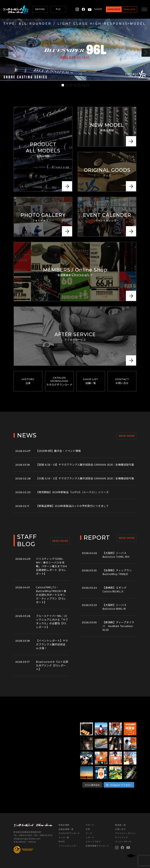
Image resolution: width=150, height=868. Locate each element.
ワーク (89, 833)
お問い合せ (120, 829)
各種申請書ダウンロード (97, 846)
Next (146, 53)
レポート (90, 837)
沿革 (88, 829)
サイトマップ (121, 837)
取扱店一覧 (120, 825)
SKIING (40, 9)
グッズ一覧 (64, 837)
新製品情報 (64, 825)
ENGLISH (128, 9)
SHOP (97, 9)
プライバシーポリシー (126, 833)
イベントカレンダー (68, 846)
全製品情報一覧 (66, 829)
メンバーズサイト (124, 841)
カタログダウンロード (69, 833)
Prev (4, 53)
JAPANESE (113, 9)
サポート (90, 825)
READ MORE (127, 436)
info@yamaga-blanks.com (27, 839)
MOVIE (62, 841)
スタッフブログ (93, 841)
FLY (58, 9)
